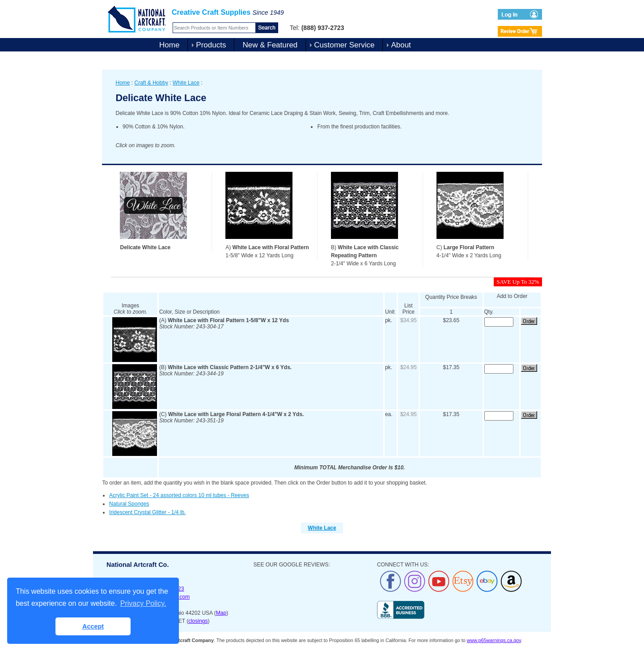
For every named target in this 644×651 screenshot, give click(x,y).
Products (211, 45)
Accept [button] (93, 626)
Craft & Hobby (151, 83)
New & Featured (270, 45)
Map (221, 613)
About (401, 45)
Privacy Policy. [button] (143, 603)
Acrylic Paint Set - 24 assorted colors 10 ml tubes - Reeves (179, 495)
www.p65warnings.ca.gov (494, 640)
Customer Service (344, 45)
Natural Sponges (129, 504)
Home (169, 45)
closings (198, 621)
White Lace (186, 83)
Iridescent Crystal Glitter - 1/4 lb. (147, 512)
